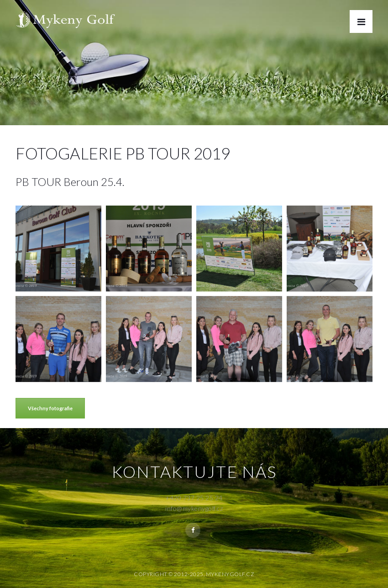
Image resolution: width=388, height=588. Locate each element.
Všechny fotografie (50, 408)
